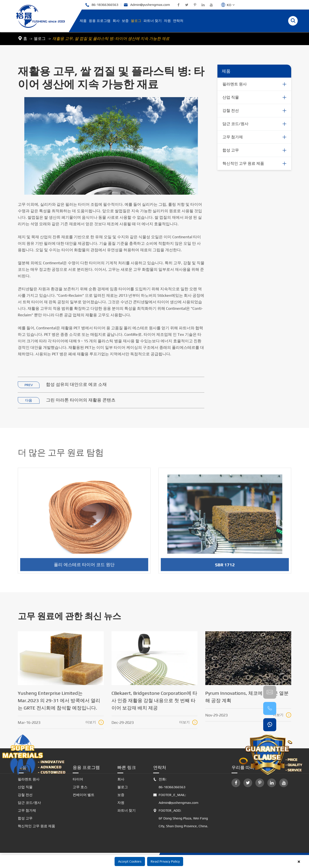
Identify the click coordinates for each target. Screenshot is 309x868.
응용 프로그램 (100, 21)
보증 (125, 21)
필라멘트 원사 (235, 84)
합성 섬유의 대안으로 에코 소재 (76, 384)
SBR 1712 (225, 568)
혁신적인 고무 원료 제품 (243, 164)
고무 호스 (80, 787)
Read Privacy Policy (165, 861)
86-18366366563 (102, 5)
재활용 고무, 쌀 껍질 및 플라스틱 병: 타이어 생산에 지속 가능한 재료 (111, 38)
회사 (116, 21)
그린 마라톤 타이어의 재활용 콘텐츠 (81, 400)
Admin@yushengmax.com (147, 5)
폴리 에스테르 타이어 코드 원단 (84, 567)
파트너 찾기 (153, 21)
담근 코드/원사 (235, 124)
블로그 (136, 21)
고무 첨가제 (233, 137)
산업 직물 (231, 97)
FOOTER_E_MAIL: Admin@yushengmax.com (176, 799)
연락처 (178, 21)
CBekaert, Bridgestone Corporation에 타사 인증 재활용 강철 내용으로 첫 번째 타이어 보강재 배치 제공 (154, 700)
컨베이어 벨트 (84, 795)
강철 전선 (231, 111)
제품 (83, 21)
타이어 (78, 779)
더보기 (95, 722)
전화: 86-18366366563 (169, 783)
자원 (167, 21)
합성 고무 (231, 150)
